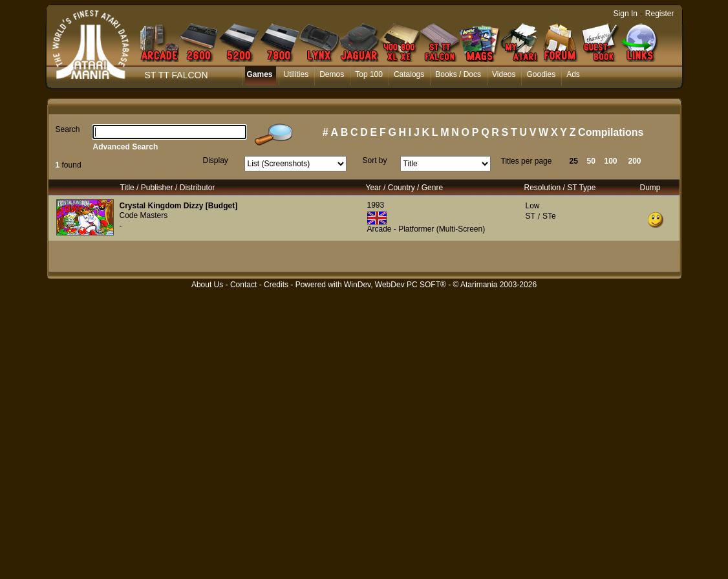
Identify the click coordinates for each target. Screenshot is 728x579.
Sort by (375, 160)
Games (260, 74)
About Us (207, 285)
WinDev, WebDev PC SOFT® (395, 285)
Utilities (296, 74)
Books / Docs (458, 74)
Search (68, 129)
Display (216, 160)
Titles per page (527, 161)
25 (574, 161)
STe (549, 216)
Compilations (611, 132)
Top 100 (369, 74)
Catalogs (409, 74)
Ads (573, 74)
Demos (332, 74)
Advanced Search (126, 147)
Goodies (541, 74)
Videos (504, 74)
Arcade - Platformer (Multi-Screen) (426, 229)
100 (611, 161)
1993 (376, 205)
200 (635, 161)
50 (591, 161)
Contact (243, 285)
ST (530, 216)
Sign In (626, 14)
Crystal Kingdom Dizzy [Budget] (179, 206)
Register (660, 14)
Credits (276, 285)
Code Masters (144, 215)
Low (533, 206)
